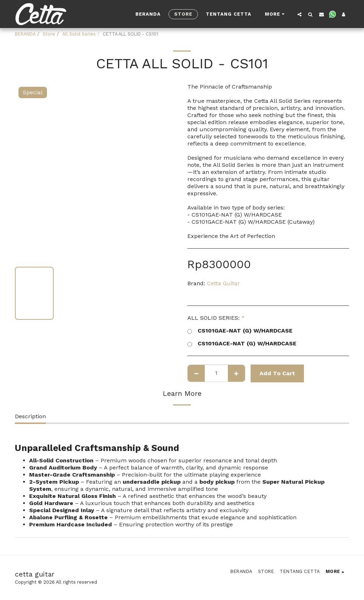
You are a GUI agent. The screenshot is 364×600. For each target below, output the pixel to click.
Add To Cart (277, 373)
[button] (299, 14)
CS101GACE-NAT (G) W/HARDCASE (242, 344)
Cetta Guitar (223, 283)
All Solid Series (79, 34)
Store (49, 34)
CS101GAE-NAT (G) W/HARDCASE (240, 331)
